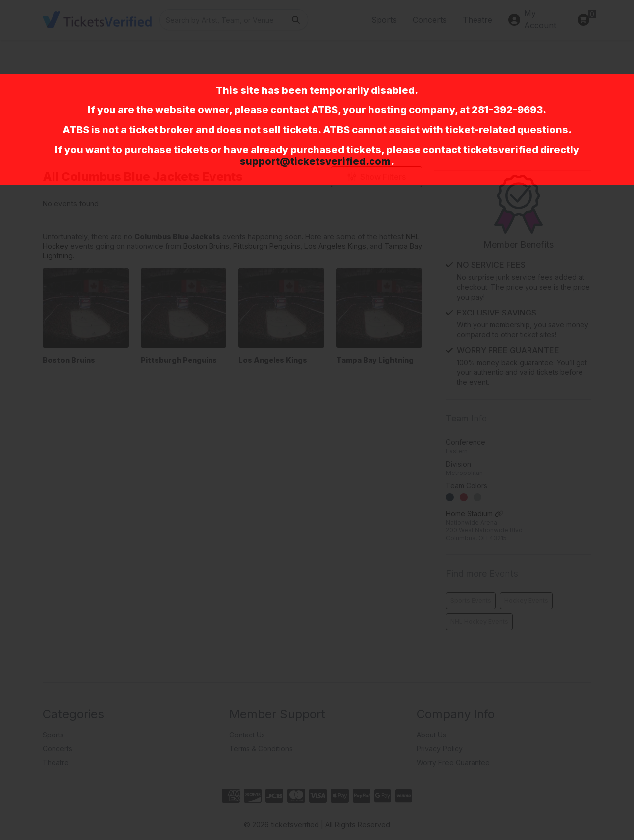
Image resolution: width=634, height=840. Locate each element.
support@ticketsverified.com (315, 161)
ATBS (324, 110)
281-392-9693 (507, 110)
